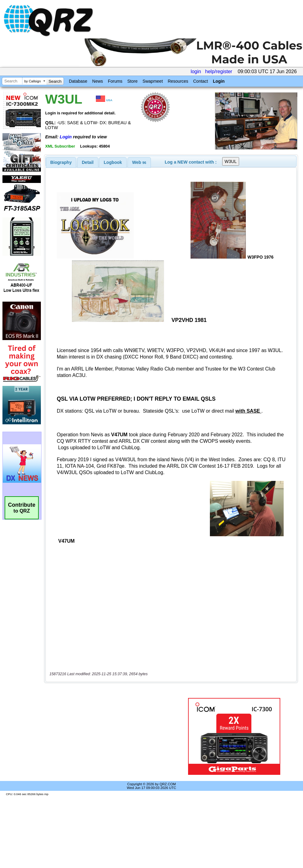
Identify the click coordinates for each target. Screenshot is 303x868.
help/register (219, 71)
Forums (115, 81)
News (98, 81)
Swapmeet (153, 81)
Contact (200, 81)
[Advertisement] (112, 736)
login (196, 71)
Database (78, 81)
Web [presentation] (139, 162)
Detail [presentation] (88, 162)
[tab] (61, 162)
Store (132, 81)
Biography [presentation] (61, 162)
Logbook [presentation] (113, 162)
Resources (178, 81)
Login (219, 81)
